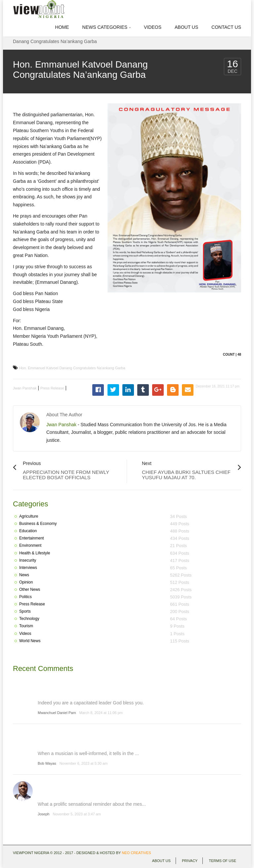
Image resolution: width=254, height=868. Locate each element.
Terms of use (222, 861)
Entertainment (32, 538)
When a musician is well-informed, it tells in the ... (88, 753)
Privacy (190, 861)
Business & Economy (38, 524)
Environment (30, 545)
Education (28, 531)
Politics (25, 597)
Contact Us (226, 27)
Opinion (26, 582)
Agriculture (29, 516)
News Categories (107, 27)
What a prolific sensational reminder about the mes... (92, 804)
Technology (29, 619)
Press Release (52, 388)
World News (30, 641)
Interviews (28, 568)
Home (62, 27)
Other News (30, 589)
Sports (25, 611)
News (24, 575)
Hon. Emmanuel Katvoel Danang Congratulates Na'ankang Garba (72, 368)
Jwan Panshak (25, 388)
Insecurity (28, 560)
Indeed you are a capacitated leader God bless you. (91, 703)
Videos (153, 27)
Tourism (26, 626)
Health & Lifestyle (35, 553)
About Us (186, 27)
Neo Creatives (136, 853)
